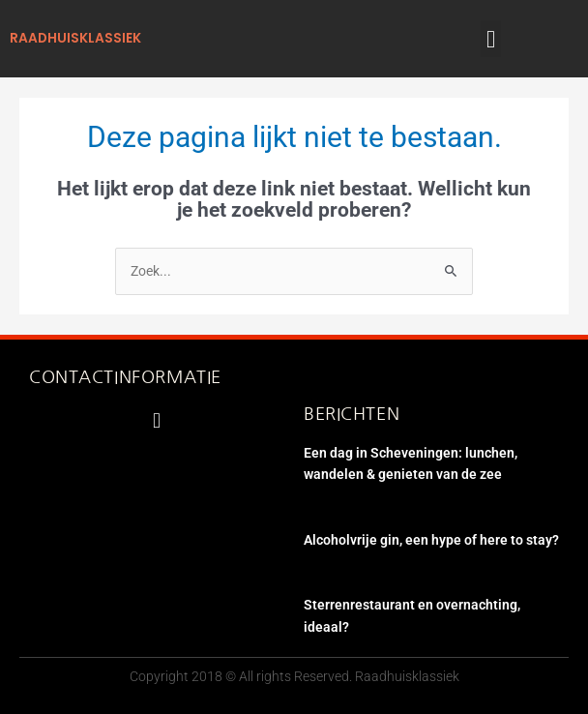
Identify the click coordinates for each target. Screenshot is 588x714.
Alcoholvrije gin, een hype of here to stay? (431, 540)
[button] (491, 39)
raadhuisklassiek (75, 38)
